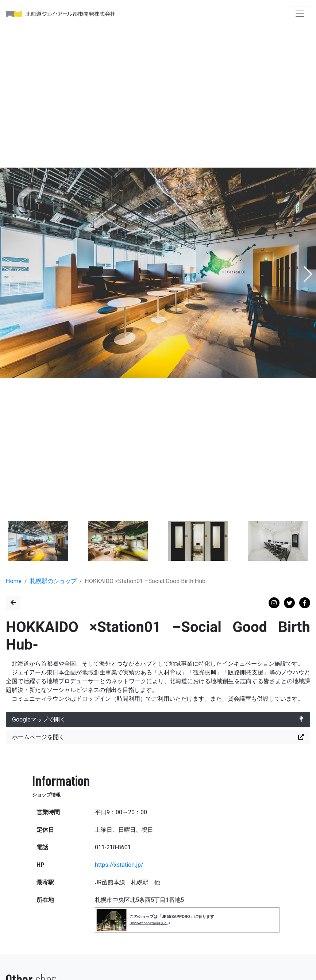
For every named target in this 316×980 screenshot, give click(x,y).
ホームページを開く (158, 737)
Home (14, 581)
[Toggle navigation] (300, 14)
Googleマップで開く (158, 720)
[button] (307, 274)
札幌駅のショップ (53, 581)
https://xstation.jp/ (119, 865)
